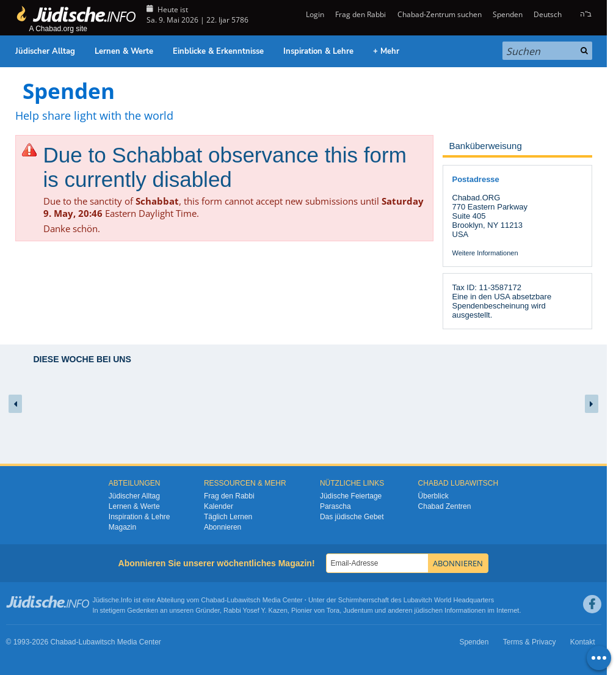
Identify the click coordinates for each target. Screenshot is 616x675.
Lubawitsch (244, 600)
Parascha (335, 506)
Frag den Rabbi (361, 14)
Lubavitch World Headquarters (449, 600)
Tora (333, 610)
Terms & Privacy (530, 642)
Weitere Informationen (485, 253)
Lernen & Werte (124, 51)
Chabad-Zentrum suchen (440, 14)
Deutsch (548, 14)
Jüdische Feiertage (351, 496)
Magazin (122, 527)
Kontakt (583, 642)
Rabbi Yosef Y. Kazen (255, 610)
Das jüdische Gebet (352, 517)
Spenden (508, 14)
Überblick (433, 496)
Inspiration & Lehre (318, 51)
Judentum (358, 610)
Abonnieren (223, 527)
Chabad (213, 600)
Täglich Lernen (228, 517)
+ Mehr (386, 51)
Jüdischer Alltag (45, 51)
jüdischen (429, 610)
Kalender (219, 506)
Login (314, 14)
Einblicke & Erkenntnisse (218, 51)
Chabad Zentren (445, 506)
